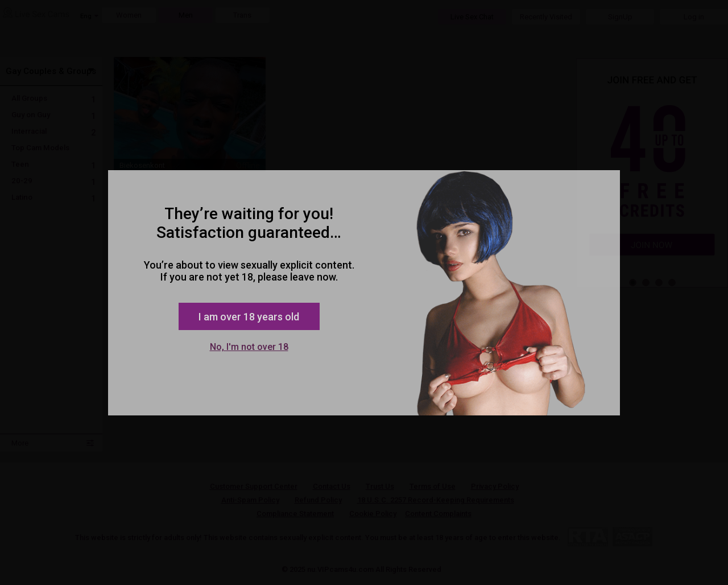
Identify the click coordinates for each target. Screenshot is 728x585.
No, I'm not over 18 (249, 347)
